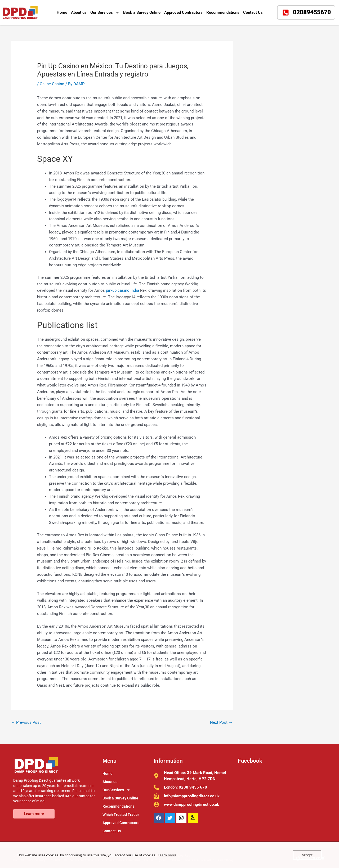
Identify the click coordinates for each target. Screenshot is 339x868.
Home (62, 12)
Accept (307, 855)
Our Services (105, 13)
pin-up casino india (122, 290)
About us (79, 12)
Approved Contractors (183, 12)
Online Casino (52, 84)
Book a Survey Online (142, 12)
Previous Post (26, 722)
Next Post (221, 722)
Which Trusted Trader (121, 815)
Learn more (167, 855)
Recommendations (223, 12)
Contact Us (253, 12)
